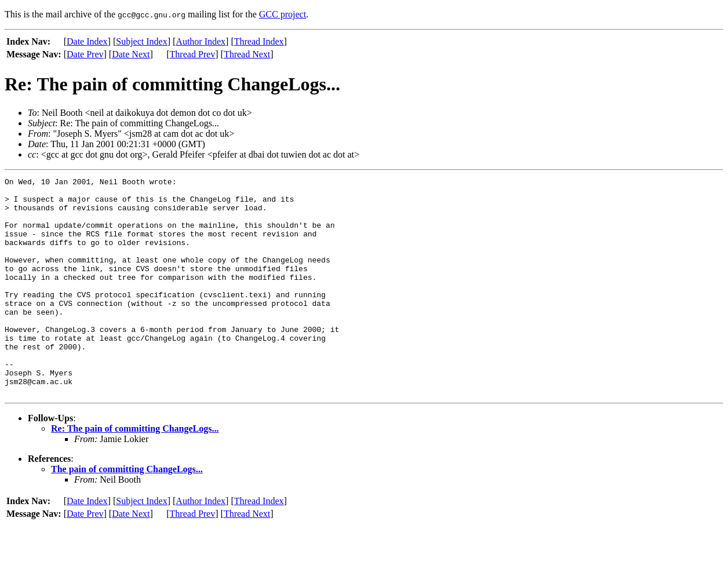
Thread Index (259, 41)
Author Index (201, 41)
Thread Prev (193, 54)
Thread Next (247, 54)
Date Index (87, 41)
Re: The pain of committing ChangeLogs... (135, 472)
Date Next (131, 54)
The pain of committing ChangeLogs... (127, 513)
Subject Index (141, 41)
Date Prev (85, 54)
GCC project (283, 14)
